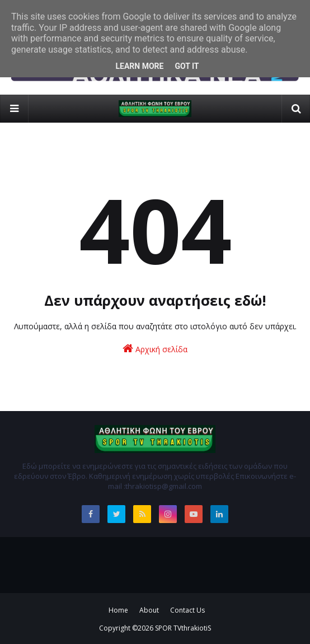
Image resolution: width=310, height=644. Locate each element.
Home (118, 610)
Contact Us (187, 610)
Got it (187, 66)
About (149, 610)
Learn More (139, 66)
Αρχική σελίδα (155, 349)
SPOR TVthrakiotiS (183, 628)
